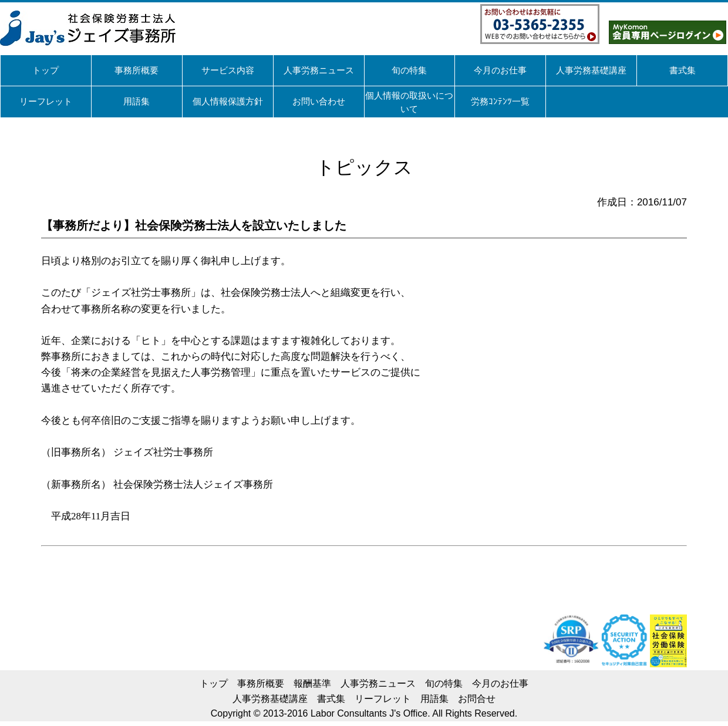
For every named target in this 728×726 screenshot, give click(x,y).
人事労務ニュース (378, 683)
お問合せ (477, 699)
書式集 (331, 699)
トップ (214, 683)
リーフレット (383, 699)
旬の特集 (444, 683)
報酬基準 (312, 683)
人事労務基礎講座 (270, 699)
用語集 (434, 699)
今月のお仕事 (500, 683)
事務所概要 (261, 683)
